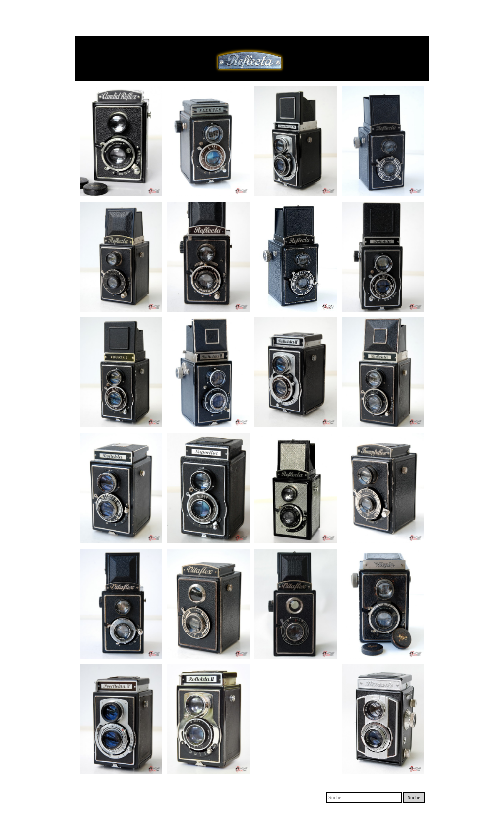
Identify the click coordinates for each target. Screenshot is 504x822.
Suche (414, 798)
